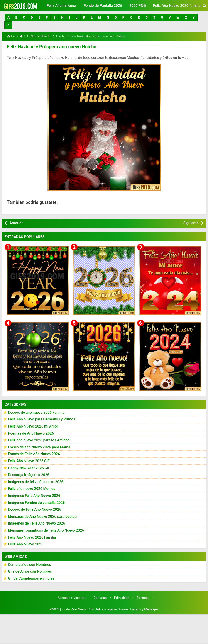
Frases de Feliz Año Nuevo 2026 (34, 454)
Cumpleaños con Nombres (29, 564)
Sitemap (143, 597)
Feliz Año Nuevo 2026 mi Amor (33, 426)
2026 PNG (138, 6)
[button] (9, 17)
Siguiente (191, 223)
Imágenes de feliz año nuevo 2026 (36, 482)
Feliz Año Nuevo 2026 (26, 544)
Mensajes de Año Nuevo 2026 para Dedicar (43, 516)
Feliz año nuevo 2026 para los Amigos (39, 440)
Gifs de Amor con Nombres (30, 571)
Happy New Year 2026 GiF (29, 468)
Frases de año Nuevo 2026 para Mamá (39, 447)
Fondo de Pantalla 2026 (103, 6)
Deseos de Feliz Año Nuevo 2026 (34, 509)
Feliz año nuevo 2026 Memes (32, 488)
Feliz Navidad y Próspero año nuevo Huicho (51, 46)
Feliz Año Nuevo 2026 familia (177, 6)
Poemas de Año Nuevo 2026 (31, 433)
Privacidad (122, 597)
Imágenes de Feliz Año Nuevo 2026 (37, 523)
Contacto (100, 597)
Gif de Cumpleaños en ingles (31, 578)
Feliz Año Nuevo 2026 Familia (32, 537)
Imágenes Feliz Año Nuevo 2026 (34, 495)
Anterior (16, 223)
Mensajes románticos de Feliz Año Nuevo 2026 (46, 530)
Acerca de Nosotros (72, 597)
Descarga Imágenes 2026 (29, 475)
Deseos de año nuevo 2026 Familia (36, 412)
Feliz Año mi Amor (62, 6)
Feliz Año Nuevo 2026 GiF (29, 461)
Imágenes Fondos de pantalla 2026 (36, 502)
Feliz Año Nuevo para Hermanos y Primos (42, 419)
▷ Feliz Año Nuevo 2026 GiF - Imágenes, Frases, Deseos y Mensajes (109, 609)
